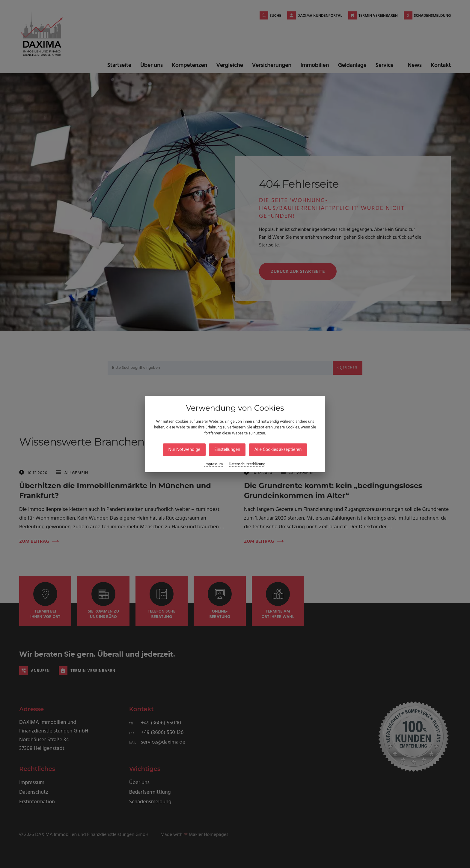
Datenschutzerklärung (247, 464)
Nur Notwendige (184, 450)
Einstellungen (227, 450)
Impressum (214, 464)
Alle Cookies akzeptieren (278, 450)
